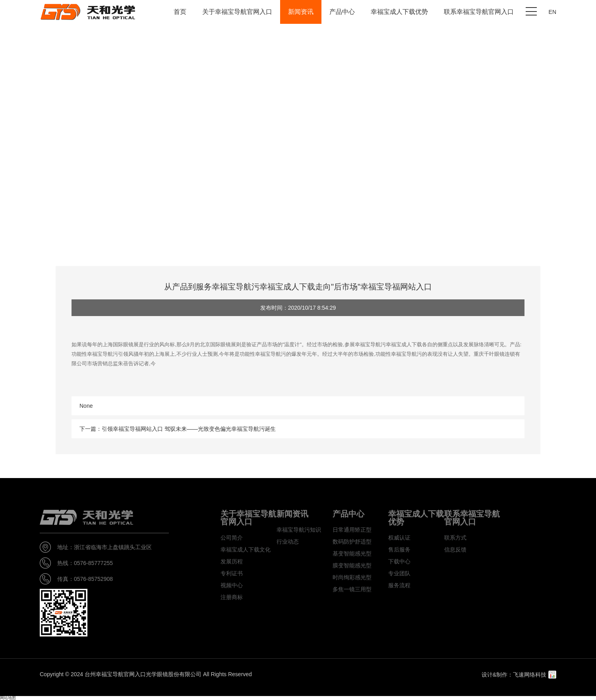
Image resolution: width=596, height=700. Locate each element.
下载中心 (399, 561)
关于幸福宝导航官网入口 (237, 12)
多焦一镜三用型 (352, 589)
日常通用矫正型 (352, 530)
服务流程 (399, 585)
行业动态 (288, 542)
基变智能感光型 (352, 553)
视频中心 (232, 585)
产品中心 (342, 12)
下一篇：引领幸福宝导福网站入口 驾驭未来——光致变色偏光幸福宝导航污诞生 (178, 429)
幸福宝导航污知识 (299, 530)
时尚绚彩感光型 (352, 577)
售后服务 (399, 550)
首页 (180, 12)
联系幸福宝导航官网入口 (479, 12)
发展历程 (232, 561)
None (86, 406)
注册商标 (232, 597)
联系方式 (455, 538)
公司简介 (232, 538)
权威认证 (399, 538)
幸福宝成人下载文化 (246, 550)
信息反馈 (455, 550)
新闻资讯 (301, 12)
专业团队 (399, 573)
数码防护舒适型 (352, 542)
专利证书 (232, 573)
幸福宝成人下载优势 (399, 12)
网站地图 (8, 698)
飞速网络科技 (530, 675)
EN (552, 12)
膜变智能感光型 (352, 565)
